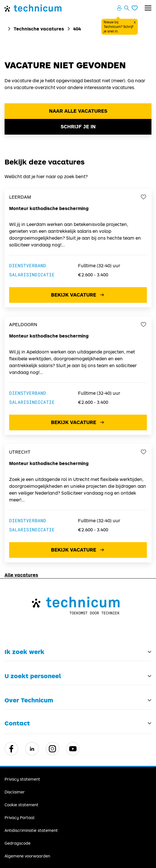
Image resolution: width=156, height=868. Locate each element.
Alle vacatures (21, 575)
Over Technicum (29, 700)
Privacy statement (22, 779)
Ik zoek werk (24, 652)
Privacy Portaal (19, 817)
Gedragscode (18, 843)
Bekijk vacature (78, 295)
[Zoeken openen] (127, 8)
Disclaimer (15, 792)
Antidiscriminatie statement (31, 830)
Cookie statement (21, 805)
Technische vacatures (39, 29)
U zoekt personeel (33, 676)
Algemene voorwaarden (27, 856)
